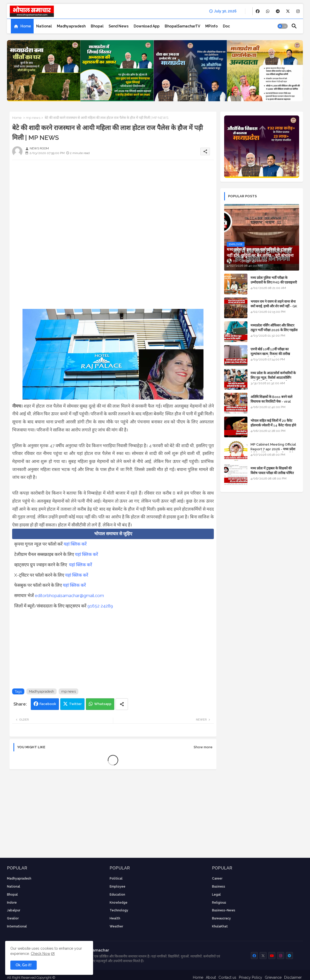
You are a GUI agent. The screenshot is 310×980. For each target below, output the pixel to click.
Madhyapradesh (71, 26)
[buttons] (258, 11)
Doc (226, 26)
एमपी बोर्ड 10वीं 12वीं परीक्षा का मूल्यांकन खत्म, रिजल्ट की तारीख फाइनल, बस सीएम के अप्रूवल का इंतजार (275, 354)
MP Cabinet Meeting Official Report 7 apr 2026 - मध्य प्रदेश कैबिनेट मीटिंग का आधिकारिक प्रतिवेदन (274, 449)
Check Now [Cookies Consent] (40, 954)
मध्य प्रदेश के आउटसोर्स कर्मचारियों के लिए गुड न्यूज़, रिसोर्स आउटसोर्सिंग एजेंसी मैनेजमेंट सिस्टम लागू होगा (273, 378)
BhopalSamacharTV (182, 26)
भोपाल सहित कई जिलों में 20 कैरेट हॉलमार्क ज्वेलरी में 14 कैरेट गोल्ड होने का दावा (273, 425)
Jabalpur (14, 910)
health (115, 918)
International (17, 926)
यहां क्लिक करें (75, 544)
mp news (33, 118)
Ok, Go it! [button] (24, 965)
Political (116, 879)
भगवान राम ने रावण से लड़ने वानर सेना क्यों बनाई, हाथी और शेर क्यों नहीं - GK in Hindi (274, 306)
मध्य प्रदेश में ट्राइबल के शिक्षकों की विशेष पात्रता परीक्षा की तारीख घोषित (272, 471)
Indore (12, 903)
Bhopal (97, 26)
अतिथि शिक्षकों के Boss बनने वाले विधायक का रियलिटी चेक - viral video (271, 401)
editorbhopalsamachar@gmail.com (69, 596)
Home (26, 26)
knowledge (119, 903)
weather (116, 926)
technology (119, 910)
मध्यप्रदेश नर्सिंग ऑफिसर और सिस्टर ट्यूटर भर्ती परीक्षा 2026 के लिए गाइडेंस (274, 328)
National (44, 26)
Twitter (75, 704)
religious (219, 903)
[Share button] (122, 704)
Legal (216, 895)
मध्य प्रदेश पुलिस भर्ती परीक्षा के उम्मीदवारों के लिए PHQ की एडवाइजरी (274, 280)
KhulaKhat (220, 926)
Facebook (48, 704)
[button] (283, 26)
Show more (203, 747)
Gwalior (13, 918)
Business (219, 887)
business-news (224, 910)
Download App (147, 26)
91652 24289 (100, 606)
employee (118, 887)
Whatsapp (103, 704)
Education (117, 895)
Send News (119, 26)
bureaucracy (221, 918)
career (217, 879)
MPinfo (211, 26)
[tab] (22, 26)
